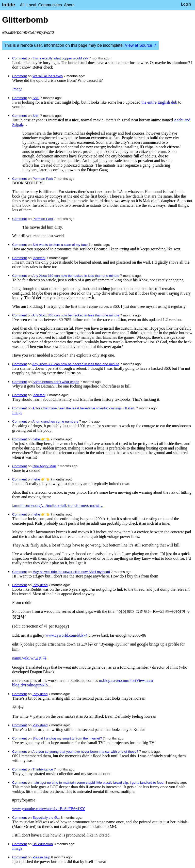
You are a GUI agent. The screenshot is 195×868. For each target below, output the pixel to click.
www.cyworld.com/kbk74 (66, 635)
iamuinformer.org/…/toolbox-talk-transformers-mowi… (58, 505)
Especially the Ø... (46, 818)
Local (31, 5)
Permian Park (43, 179)
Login (186, 4)
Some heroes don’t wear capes (56, 382)
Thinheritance (43, 769)
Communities (50, 5)
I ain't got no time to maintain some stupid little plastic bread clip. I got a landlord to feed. (99, 783)
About (69, 5)
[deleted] (39, 258)
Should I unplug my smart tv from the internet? (67, 738)
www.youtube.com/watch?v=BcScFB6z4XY (49, 809)
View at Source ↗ (141, 45)
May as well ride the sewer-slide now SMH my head (71, 572)
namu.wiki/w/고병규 (29, 658)
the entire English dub (159, 102)
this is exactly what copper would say (60, 58)
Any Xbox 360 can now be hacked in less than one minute (76, 276)
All (22, 5)
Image (17, 89)
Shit (36, 98)
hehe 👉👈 (41, 439)
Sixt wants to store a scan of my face (60, 245)
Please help (41, 857)
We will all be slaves (48, 76)
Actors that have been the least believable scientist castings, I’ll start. (84, 408)
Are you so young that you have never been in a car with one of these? (85, 752)
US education (43, 844)
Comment (20, 58)
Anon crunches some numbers (55, 421)
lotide (9, 5)
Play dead (40, 585)
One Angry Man (44, 466)
